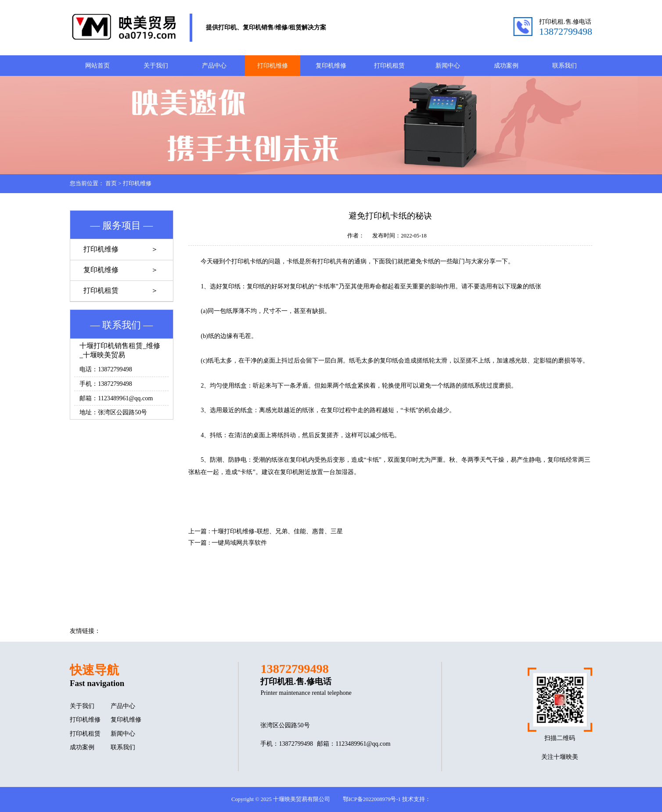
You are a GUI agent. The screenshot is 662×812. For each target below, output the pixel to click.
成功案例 (506, 65)
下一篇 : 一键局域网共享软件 (228, 543)
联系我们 (565, 65)
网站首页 (97, 65)
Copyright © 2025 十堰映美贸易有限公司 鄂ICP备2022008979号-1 (316, 799)
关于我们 (156, 65)
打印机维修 (273, 65)
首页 (111, 183)
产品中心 (214, 65)
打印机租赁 (389, 65)
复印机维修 (331, 65)
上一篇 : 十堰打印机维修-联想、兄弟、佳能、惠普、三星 (266, 531)
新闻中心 (448, 65)
